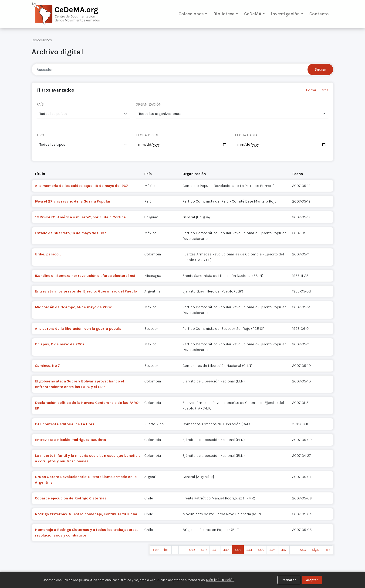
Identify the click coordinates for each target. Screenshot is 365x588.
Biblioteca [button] (224, 14)
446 (272, 550)
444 (249, 550)
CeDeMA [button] (253, 14)
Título (40, 174)
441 (215, 550)
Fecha (297, 174)
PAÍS (40, 104)
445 (261, 550)
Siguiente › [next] (321, 550)
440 (204, 550)
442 (226, 550)
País (148, 174)
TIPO (40, 135)
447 (284, 550)
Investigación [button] (285, 14)
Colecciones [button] (191, 14)
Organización (194, 174)
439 (192, 550)
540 (303, 550)
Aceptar (312, 580)
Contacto (319, 14)
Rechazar (289, 580)
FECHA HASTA (246, 135)
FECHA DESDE (147, 135)
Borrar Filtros (317, 90)
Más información (220, 580)
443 (238, 550)
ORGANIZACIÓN (149, 104)
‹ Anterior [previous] (161, 550)
